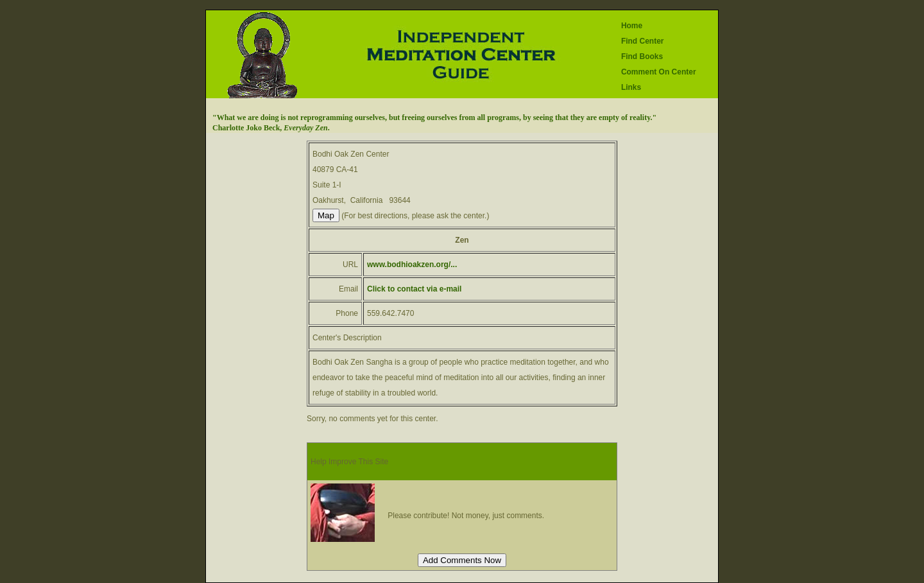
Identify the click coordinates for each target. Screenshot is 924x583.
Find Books (642, 57)
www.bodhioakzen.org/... (412, 265)
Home (632, 26)
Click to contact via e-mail (414, 289)
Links (631, 87)
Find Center (643, 41)
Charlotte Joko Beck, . (271, 128)
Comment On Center (659, 72)
